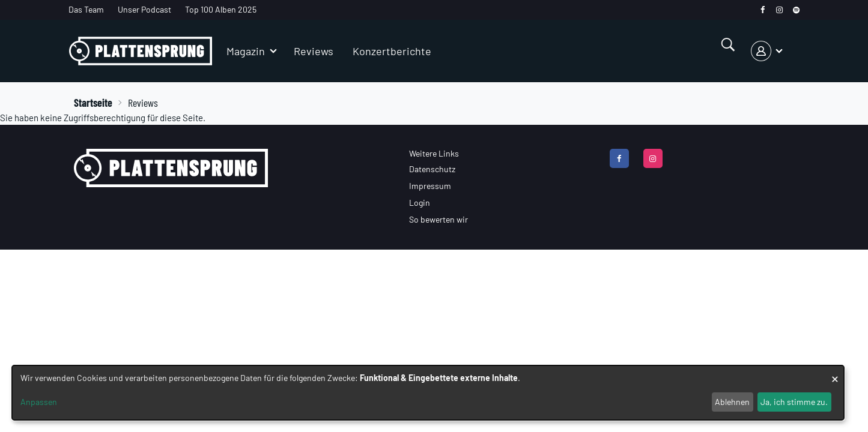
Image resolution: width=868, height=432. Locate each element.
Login (420, 202)
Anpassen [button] (39, 402)
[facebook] (763, 10)
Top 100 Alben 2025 (221, 9)
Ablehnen (732, 402)
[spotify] (796, 10)
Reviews (314, 51)
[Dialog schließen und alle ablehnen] (835, 373)
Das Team (86, 9)
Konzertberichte (392, 51)
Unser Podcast (144, 9)
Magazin (246, 51)
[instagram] (779, 10)
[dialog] (428, 393)
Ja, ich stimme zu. (794, 402)
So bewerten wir (439, 219)
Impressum (430, 186)
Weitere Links (434, 153)
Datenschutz (432, 169)
